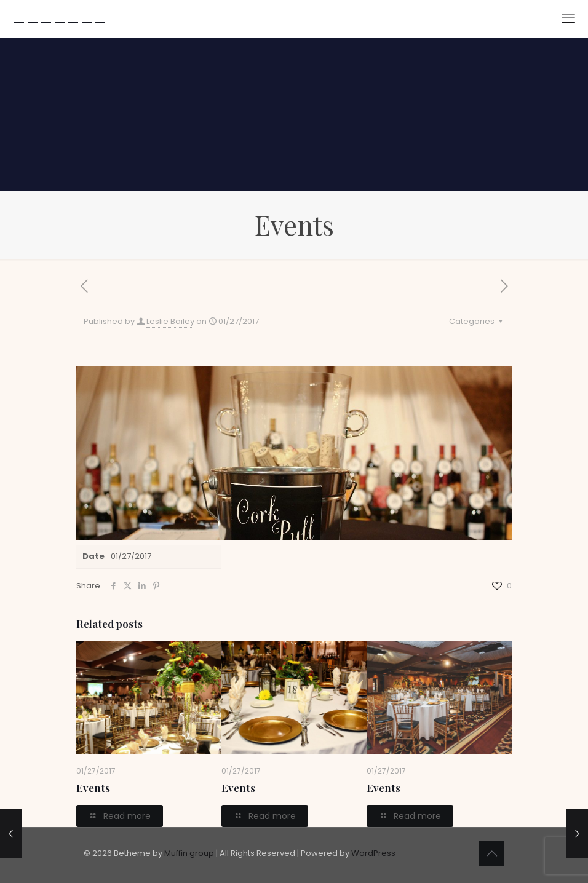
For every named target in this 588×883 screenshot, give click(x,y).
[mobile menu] (568, 18)
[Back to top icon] (491, 853)
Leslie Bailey (170, 321)
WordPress (373, 853)
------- (60, 18)
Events (93, 788)
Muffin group (189, 853)
